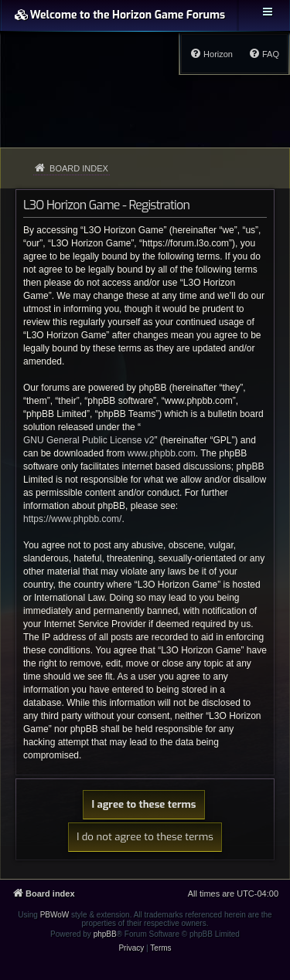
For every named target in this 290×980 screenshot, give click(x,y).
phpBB (105, 934)
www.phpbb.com (162, 453)
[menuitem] (264, 54)
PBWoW (55, 915)
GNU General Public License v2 (89, 440)
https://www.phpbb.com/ (72, 519)
